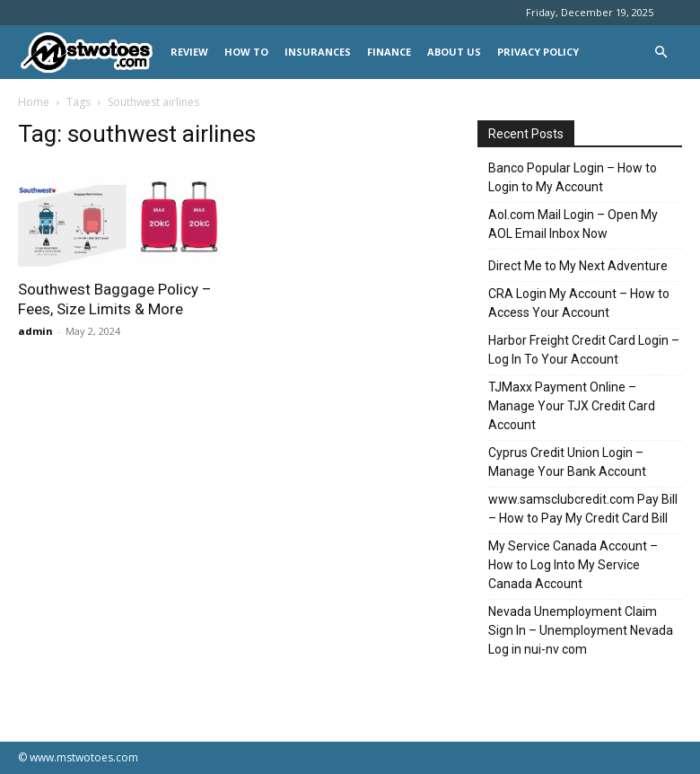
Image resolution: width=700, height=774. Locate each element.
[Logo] (90, 53)
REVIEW (189, 52)
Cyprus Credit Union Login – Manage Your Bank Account (567, 462)
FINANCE (389, 52)
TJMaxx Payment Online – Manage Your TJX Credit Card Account (572, 406)
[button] (661, 53)
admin (35, 331)
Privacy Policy (538, 52)
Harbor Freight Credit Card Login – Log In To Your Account (584, 350)
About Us (454, 52)
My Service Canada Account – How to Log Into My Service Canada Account (573, 565)
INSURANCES (318, 52)
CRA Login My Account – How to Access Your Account (579, 303)
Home (34, 102)
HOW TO (246, 52)
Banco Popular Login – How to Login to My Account (573, 177)
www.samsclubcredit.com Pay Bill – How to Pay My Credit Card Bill (583, 509)
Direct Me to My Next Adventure (578, 266)
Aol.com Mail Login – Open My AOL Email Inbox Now (573, 224)
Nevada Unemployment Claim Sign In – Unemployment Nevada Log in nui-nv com (581, 630)
